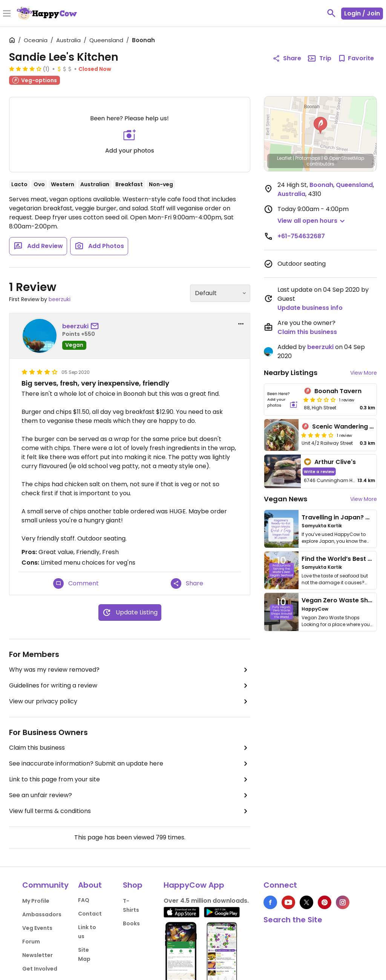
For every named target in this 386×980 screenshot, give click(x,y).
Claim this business (130, 748)
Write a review (319, 471)
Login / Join (362, 13)
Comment (76, 583)
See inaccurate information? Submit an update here (130, 764)
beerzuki (60, 299)
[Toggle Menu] (7, 14)
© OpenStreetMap (344, 158)
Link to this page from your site (130, 779)
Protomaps (308, 158)
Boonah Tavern (338, 391)
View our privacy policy (130, 701)
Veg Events (37, 928)
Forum (31, 942)
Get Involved (40, 969)
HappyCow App (194, 885)
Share (187, 583)
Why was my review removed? (130, 670)
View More (364, 373)
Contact (90, 914)
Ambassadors (42, 914)
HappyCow (315, 609)
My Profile (36, 901)
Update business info (310, 308)
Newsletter (38, 955)
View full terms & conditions (130, 811)
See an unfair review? (130, 795)
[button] (320, 126)
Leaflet (284, 158)
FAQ (84, 900)
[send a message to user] (96, 326)
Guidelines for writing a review (130, 686)
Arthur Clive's (335, 462)
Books (131, 923)
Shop (133, 885)
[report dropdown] (241, 324)
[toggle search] (331, 13)
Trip (319, 58)
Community (45, 885)
